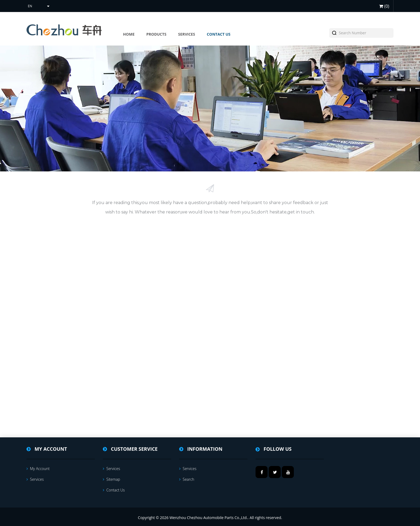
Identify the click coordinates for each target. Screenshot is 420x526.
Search (187, 479)
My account (38, 469)
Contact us (114, 490)
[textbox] (364, 33)
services (35, 479)
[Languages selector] (38, 6)
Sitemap (111, 479)
